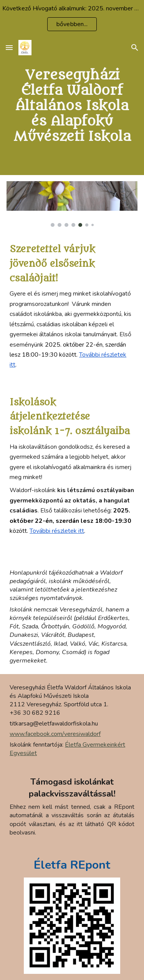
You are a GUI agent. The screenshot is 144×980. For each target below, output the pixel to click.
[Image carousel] (72, 204)
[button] (9, 47)
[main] (72, 106)
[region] (72, 18)
